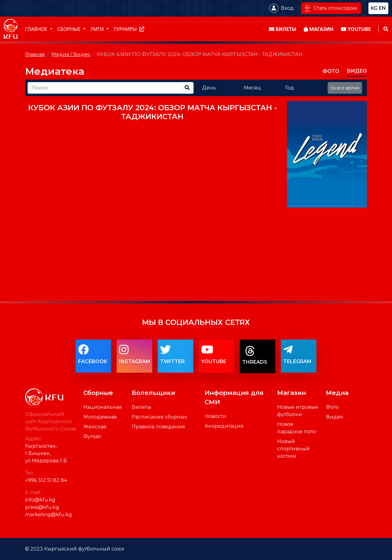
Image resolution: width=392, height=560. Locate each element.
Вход (287, 8)
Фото (332, 407)
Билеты (141, 407)
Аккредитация (224, 426)
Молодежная (100, 417)
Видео (334, 417)
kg (374, 8)
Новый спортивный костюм (293, 449)
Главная (35, 54)
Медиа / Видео (71, 54)
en (382, 8)
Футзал (92, 436)
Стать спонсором (331, 8)
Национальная (103, 407)
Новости (215, 416)
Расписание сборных (159, 417)
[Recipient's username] (104, 88)
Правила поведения (158, 427)
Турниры (129, 29)
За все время (345, 88)
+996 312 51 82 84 (46, 480)
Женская (95, 427)
